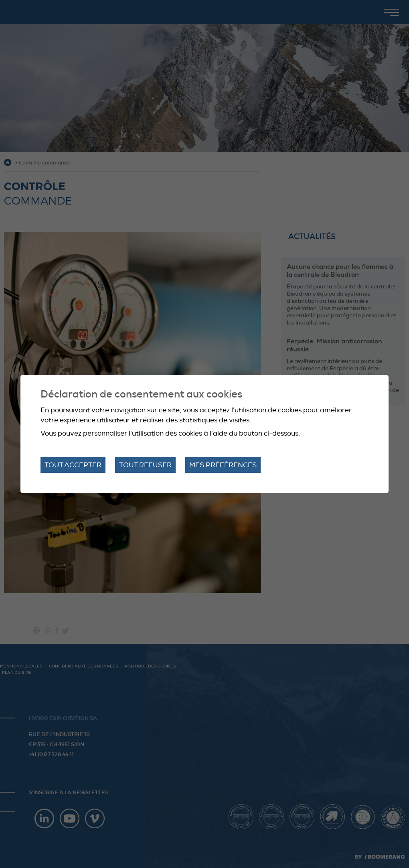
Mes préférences (223, 465)
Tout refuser (145, 465)
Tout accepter (73, 465)
